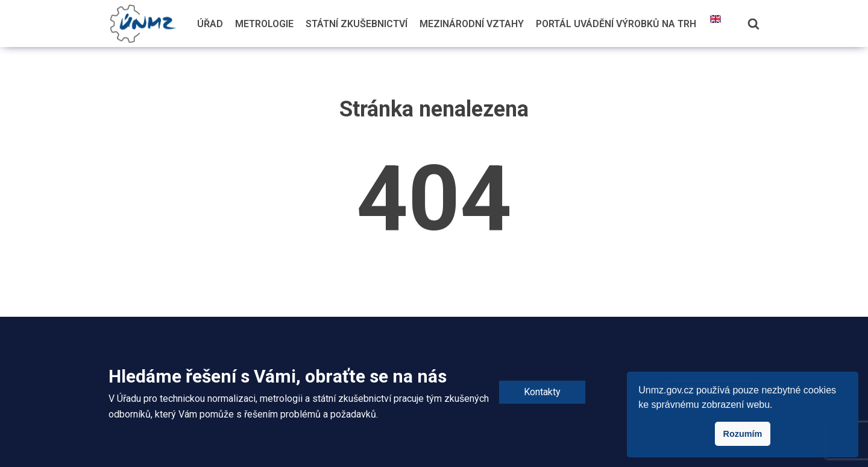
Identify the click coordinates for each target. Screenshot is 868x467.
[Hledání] (753, 24)
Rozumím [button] (743, 434)
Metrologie (264, 24)
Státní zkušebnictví (357, 24)
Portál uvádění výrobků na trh (616, 24)
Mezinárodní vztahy (472, 24)
